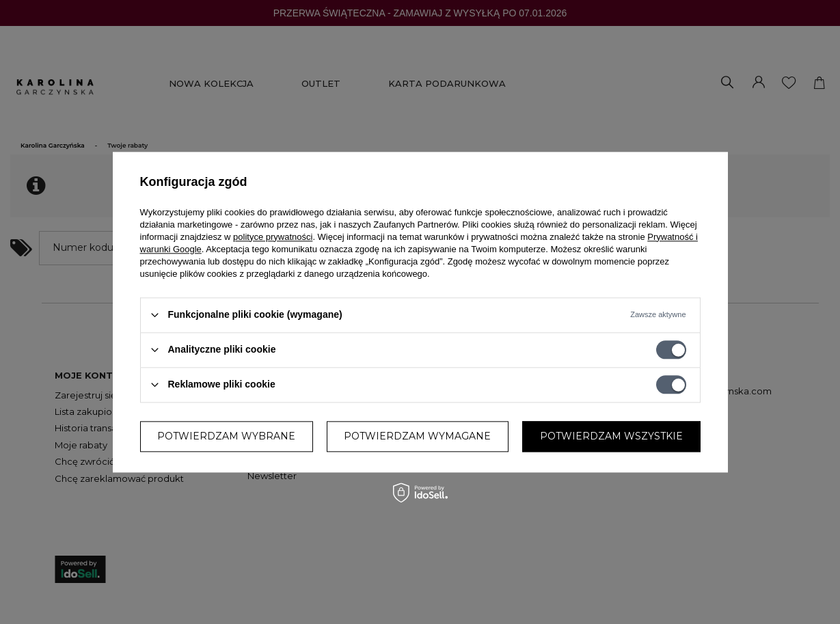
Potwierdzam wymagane (417, 436)
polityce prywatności (273, 237)
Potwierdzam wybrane (226, 436)
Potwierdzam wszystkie (611, 436)
